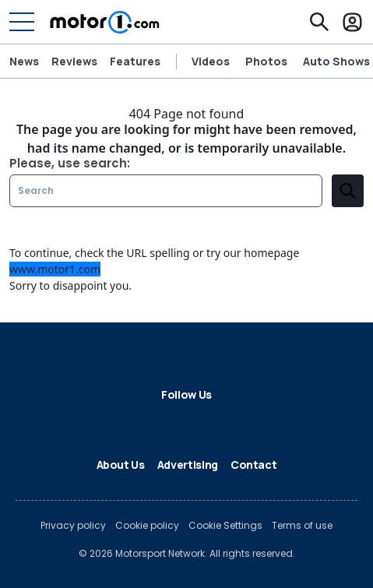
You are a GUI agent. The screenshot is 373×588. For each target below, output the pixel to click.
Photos (266, 62)
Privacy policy (73, 526)
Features (135, 62)
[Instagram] (224, 422)
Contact (254, 465)
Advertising (188, 465)
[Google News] (199, 422)
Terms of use (302, 526)
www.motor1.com (55, 269)
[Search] (319, 22)
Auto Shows (336, 62)
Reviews (74, 62)
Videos (211, 62)
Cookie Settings (225, 526)
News (24, 62)
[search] (348, 191)
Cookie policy (147, 526)
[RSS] (274, 422)
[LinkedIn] (150, 422)
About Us (121, 465)
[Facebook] (100, 422)
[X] (125, 422)
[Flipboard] (174, 422)
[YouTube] (249, 422)
